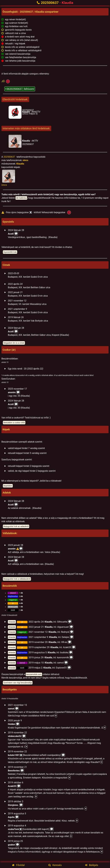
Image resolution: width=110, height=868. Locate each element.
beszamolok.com (34, 674)
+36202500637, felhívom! (20, 89)
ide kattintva (21, 198)
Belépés (92, 865)
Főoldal (18, 865)
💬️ (18, 392)
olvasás (12, 622)
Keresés (55, 865)
